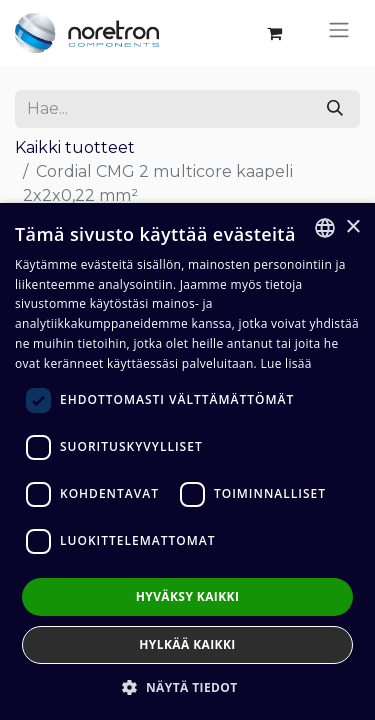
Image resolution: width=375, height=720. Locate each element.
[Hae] (335, 109)
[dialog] (187, 461)
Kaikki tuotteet (75, 147)
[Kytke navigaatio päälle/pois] (339, 33)
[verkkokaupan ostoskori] (274, 33)
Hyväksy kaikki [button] (188, 596)
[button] (187, 687)
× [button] (352, 227)
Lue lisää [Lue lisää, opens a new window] (285, 363)
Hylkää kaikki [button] (187, 644)
